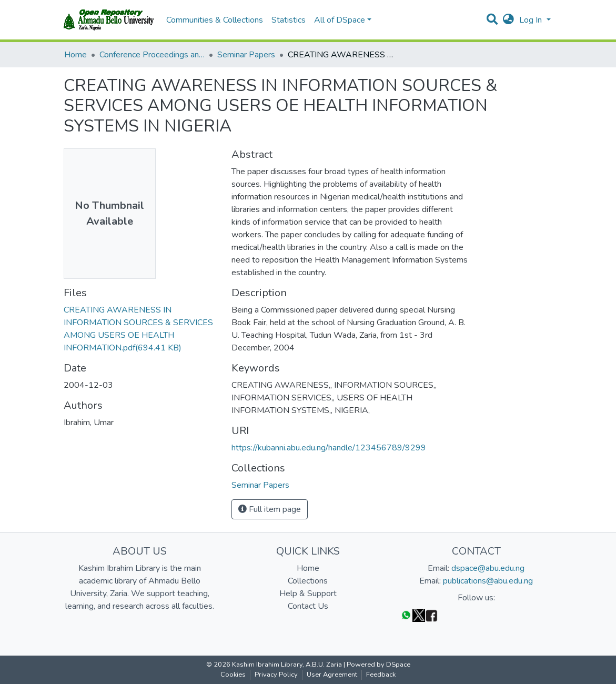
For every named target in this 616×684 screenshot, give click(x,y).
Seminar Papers (246, 55)
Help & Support (308, 594)
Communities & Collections (215, 20)
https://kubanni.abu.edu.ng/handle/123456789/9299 (329, 448)
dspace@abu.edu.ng (488, 568)
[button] (508, 20)
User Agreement (332, 675)
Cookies (233, 675)
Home (75, 55)
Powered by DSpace (378, 665)
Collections (308, 581)
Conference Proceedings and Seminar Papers (152, 55)
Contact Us (308, 606)
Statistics (289, 20)
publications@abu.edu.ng (488, 581)
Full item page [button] (270, 509)
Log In (532, 20)
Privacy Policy (276, 675)
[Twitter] (419, 615)
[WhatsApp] (406, 615)
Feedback (381, 675)
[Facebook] (431, 615)
